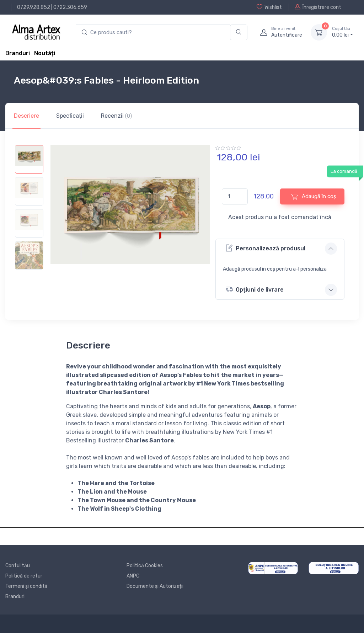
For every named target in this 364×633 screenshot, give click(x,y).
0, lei (342, 32)
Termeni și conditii (26, 586)
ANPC (133, 576)
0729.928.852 (34, 7)
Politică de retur (24, 576)
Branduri (18, 53)
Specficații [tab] (70, 116)
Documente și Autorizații (155, 586)
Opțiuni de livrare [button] (255, 289)
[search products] (153, 33)
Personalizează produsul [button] (266, 248)
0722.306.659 (70, 7)
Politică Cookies (145, 566)
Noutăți (45, 53)
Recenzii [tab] (116, 116)
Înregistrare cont (318, 7)
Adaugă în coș (314, 196)
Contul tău (18, 566)
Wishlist (269, 7)
